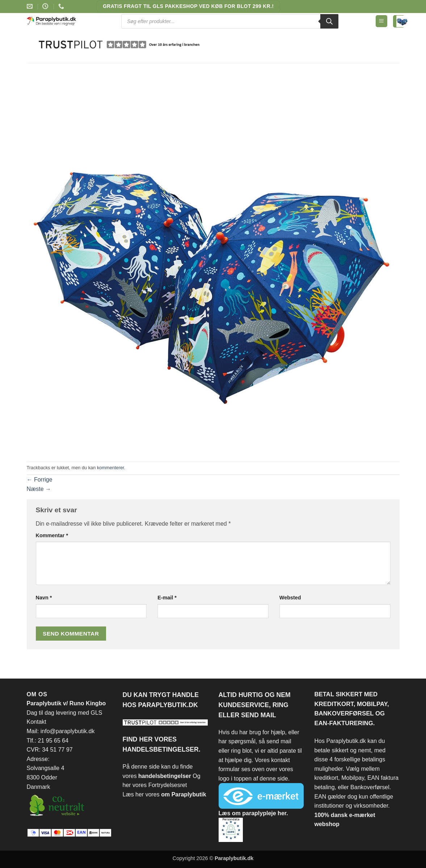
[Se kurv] (399, 21)
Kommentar (52, 535)
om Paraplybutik (184, 794)
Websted (290, 598)
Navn (44, 598)
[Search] (329, 21)
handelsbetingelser (165, 776)
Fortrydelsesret (168, 785)
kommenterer (111, 468)
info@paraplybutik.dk (68, 731)
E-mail (167, 598)
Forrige (40, 480)
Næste (39, 489)
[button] (381, 21)
